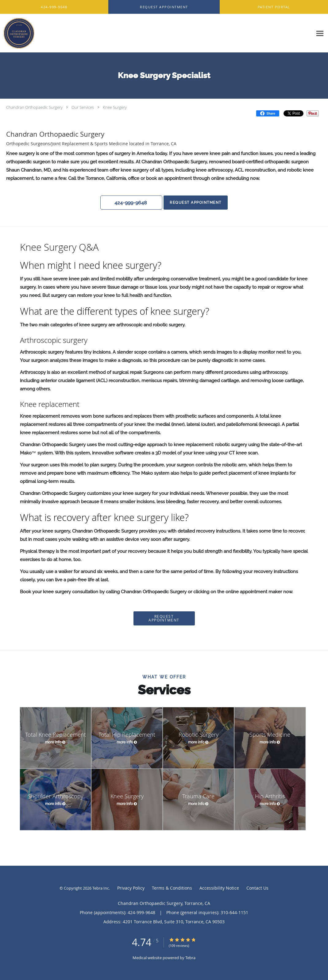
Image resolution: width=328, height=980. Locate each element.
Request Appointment (195, 202)
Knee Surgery (115, 107)
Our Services (83, 107)
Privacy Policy (131, 888)
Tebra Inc (101, 888)
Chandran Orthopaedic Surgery (34, 107)
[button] (164, 7)
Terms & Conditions (172, 888)
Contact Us (257, 888)
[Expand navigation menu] (320, 33)
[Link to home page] (17, 33)
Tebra (190, 958)
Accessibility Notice (219, 888)
